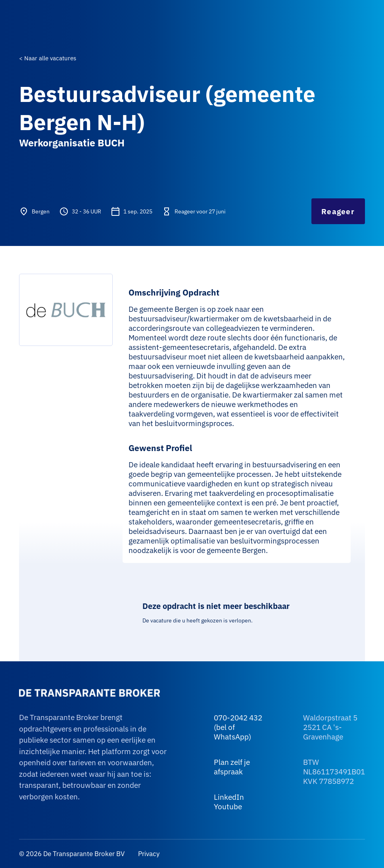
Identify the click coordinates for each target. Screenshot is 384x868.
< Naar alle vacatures (48, 58)
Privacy (148, 854)
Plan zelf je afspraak (232, 767)
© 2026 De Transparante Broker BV (72, 854)
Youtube (228, 807)
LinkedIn (229, 797)
